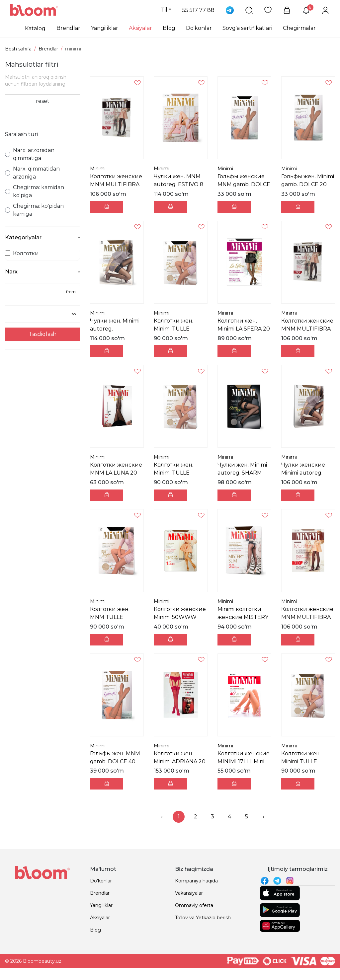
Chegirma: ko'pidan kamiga (34, 210)
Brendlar (68, 28)
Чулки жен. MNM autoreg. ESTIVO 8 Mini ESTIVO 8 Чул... (180, 184)
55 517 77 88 (198, 10)
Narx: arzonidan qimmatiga (30, 154)
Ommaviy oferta (194, 905)
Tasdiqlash (42, 334)
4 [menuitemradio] (229, 817)
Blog (169, 28)
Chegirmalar (299, 28)
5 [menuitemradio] (247, 817)
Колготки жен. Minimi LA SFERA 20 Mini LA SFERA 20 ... (244, 329)
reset (43, 101)
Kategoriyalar (42, 237)
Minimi (98, 169)
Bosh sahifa (18, 49)
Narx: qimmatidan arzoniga (32, 173)
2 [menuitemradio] (196, 817)
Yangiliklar (105, 28)
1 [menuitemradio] (179, 817)
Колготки (22, 253)
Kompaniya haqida (196, 881)
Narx (42, 272)
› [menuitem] (263, 817)
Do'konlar (199, 28)
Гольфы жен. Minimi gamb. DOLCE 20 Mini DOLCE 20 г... (308, 184)
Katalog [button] (35, 28)
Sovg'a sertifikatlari (247, 28)
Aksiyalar (140, 28)
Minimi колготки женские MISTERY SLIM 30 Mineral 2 (243, 617)
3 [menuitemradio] (212, 817)
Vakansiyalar (189, 893)
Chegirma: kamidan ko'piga (35, 191)
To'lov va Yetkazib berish (203, 918)
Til (164, 10)
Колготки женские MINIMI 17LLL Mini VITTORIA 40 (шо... (244, 761)
